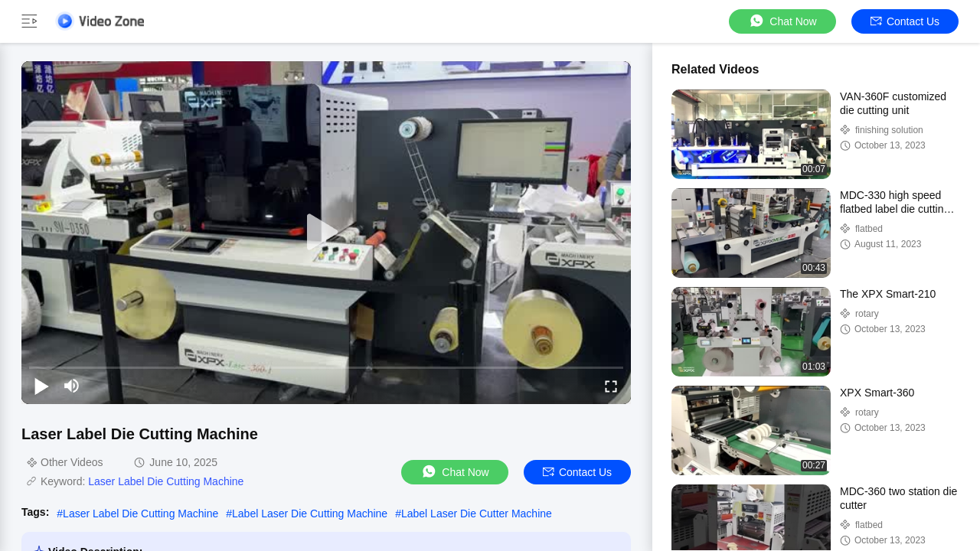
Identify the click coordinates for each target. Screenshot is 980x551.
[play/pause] (41, 386)
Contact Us (905, 21)
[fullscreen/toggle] (611, 386)
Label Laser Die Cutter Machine (477, 514)
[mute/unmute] (72, 386)
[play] (326, 233)
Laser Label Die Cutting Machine (166, 481)
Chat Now (782, 21)
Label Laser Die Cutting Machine (310, 514)
